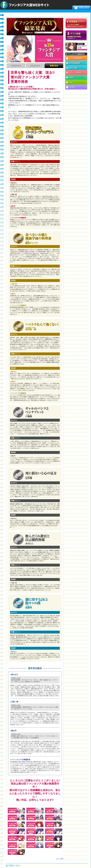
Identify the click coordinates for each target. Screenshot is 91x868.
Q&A (71, 82)
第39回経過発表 (74, 63)
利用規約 (72, 87)
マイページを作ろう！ (77, 73)
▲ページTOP (60, 859)
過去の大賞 (73, 68)
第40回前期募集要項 (76, 58)
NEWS (71, 77)
